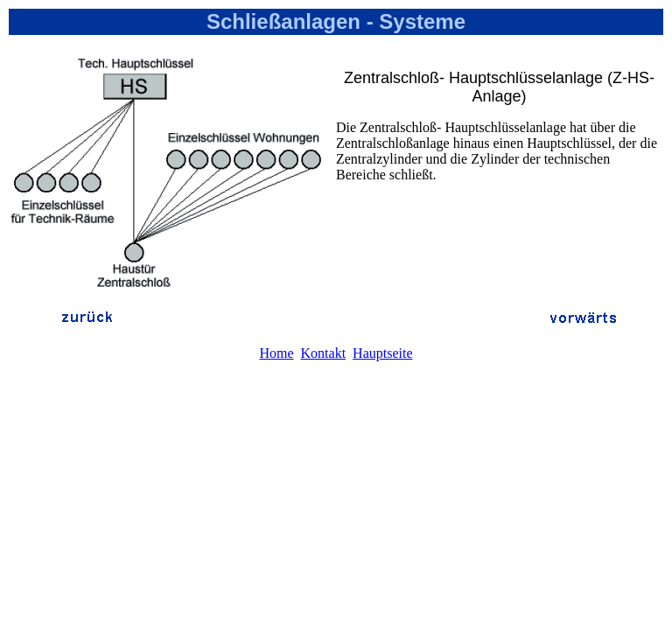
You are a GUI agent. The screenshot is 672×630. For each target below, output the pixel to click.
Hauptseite (382, 353)
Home (276, 353)
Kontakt (324, 353)
